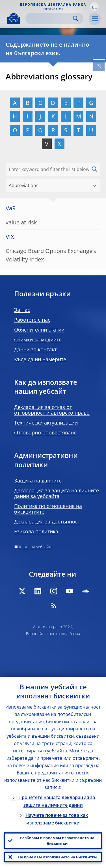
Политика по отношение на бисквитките (48, 509)
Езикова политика (36, 531)
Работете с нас (32, 320)
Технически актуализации (46, 423)
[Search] (50, 19)
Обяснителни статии (39, 330)
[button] (94, 7)
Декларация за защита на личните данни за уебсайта (57, 493)
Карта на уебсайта (36, 547)
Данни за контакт (35, 349)
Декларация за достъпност (47, 521)
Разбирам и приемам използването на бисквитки (57, 841)
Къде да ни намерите (40, 359)
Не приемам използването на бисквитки (57, 857)
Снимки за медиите (38, 339)
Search (76, 19)
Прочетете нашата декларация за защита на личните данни (57, 801)
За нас (22, 310)
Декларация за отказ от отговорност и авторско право (52, 410)
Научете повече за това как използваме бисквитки (57, 819)
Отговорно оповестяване (45, 432)
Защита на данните (38, 480)
